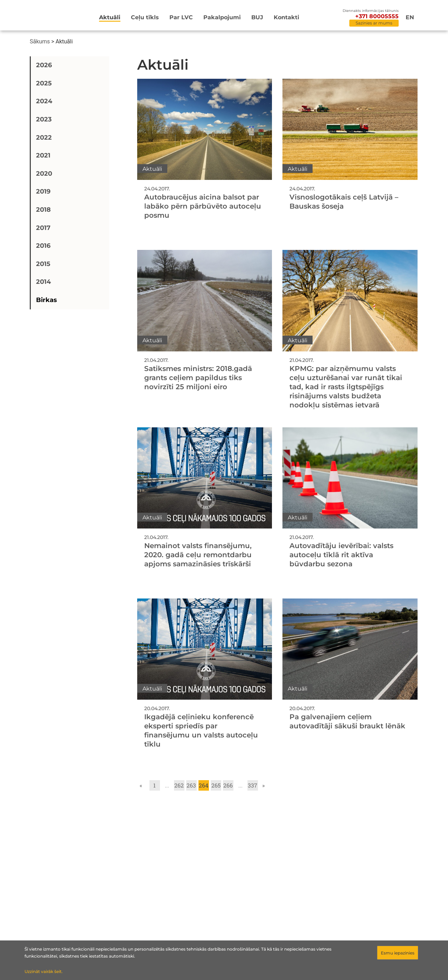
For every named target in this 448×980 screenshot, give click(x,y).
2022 (44, 138)
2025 (44, 83)
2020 (44, 174)
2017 (43, 228)
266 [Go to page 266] (228, 785)
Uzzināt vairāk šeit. (44, 971)
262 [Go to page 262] (179, 785)
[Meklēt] (331, 18)
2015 (43, 264)
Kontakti (286, 17)
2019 (43, 191)
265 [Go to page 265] (216, 785)
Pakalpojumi (222, 17)
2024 (44, 101)
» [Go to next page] (263, 785)
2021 (43, 155)
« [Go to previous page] (141, 785)
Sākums (40, 41)
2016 (43, 246)
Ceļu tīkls (145, 17)
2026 (44, 65)
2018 (43, 210)
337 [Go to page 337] (253, 785)
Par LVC (181, 17)
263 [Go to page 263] (191, 785)
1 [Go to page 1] (155, 785)
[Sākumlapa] (50, 16)
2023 (44, 119)
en (410, 17)
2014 (43, 282)
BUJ (257, 17)
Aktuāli (110, 17)
